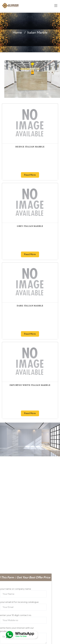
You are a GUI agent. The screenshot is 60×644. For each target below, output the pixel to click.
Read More (30, 175)
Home (17, 32)
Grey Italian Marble (30, 226)
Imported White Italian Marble (30, 385)
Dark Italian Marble (30, 306)
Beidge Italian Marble (30, 147)
